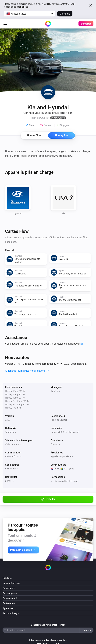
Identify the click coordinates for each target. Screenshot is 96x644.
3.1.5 (8, 420)
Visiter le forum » (13, 456)
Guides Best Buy (11, 583)
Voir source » (11, 469)
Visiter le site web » (14, 444)
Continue (65, 14)
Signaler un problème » (62, 456)
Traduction (10, 432)
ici (82, 344)
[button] (29, 14)
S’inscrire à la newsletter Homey (48, 625)
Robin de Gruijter (59, 420)
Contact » (55, 444)
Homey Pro (61, 135)
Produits (7, 578)
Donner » (9, 481)
